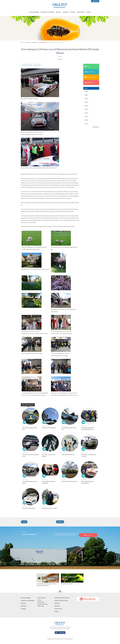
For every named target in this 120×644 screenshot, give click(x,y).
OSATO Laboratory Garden (62, 598)
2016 (86, 120)
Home (22, 42)
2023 (86, 99)
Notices (87, 66)
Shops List (58, 12)
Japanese (95, 1)
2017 (86, 116)
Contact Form (88, 535)
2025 (86, 91)
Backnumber (96, 127)
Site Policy (57, 606)
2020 (86, 106)
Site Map (57, 603)
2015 (86, 124)
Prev (24, 522)
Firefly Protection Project (61, 600)
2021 (86, 102)
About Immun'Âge (34, 12)
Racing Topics (35, 42)
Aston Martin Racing (43, 42)
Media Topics (89, 83)
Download (65, 12)
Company (72, 12)
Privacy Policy (58, 609)
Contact (89, 12)
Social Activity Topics (91, 77)
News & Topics (81, 12)
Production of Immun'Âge (47, 12)
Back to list (60, 522)
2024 (86, 95)
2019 (86, 109)
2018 (86, 113)
